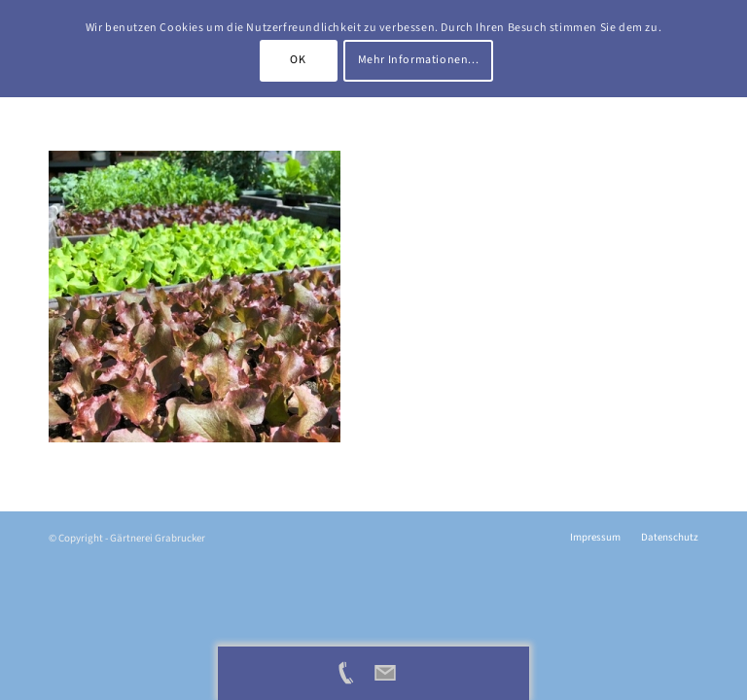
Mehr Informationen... (419, 60)
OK (298, 60)
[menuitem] (595, 538)
